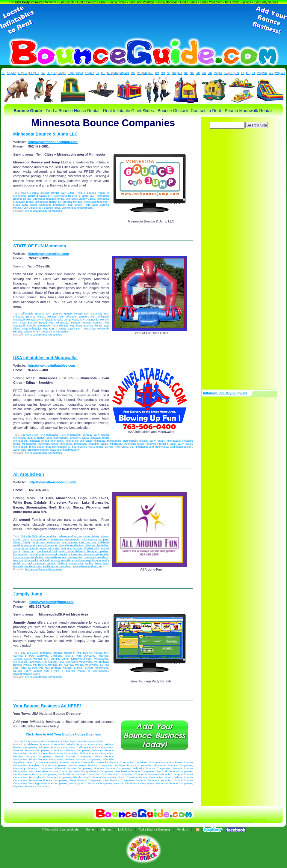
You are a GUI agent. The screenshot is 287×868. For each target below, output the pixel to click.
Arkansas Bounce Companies (57, 747)
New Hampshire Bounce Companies (50, 771)
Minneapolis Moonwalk (27, 662)
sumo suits (76, 563)
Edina (85, 438)
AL (3, 73)
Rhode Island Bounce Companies (95, 777)
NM (174, 73)
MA (116, 73)
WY (283, 73)
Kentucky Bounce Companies (115, 762)
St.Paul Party (22, 671)
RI (220, 73)
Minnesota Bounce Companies (44, 211)
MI (121, 73)
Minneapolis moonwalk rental (40, 444)
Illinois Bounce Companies (46, 759)
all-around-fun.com (70, 536)
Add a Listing (69, 741)
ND (192, 73)
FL (54, 73)
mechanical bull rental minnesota (85, 441)
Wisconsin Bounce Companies (174, 783)
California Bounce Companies (95, 747)
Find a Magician (167, 2)
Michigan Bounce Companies (133, 765)
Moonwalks (31, 560)
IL (73, 73)
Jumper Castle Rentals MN (31, 659)
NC (186, 73)
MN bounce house (46, 202)
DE (49, 73)
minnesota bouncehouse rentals (89, 554)
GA (60, 73)
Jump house (21, 548)
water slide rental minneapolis (31, 450)
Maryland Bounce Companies (48, 765)
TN (237, 73)
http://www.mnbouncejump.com (53, 142)
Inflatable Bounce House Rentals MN (38, 317)
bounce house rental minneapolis (47, 438)
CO (31, 73)
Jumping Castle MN (40, 196)
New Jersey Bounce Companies (94, 771)
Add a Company (50, 741)
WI (277, 73)
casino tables (91, 536)
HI (65, 73)
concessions (39, 539)
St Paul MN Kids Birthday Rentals (50, 668)
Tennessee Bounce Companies (48, 780)
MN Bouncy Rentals (45, 665)
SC (226, 73)
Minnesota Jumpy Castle (80, 199)
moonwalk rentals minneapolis (64, 557)
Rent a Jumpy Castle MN (65, 329)
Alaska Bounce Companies (84, 744)
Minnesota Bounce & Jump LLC (45, 134)
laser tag (29, 551)
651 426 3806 (29, 536)
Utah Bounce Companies (119, 780)
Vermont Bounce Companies (154, 780)
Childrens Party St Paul (66, 656)
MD (110, 73)
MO (139, 73)
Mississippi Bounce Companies (33, 768)
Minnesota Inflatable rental (48, 199)
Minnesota (66, 444)
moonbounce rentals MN (28, 557)
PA (216, 73)
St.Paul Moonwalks (97, 668)
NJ (168, 73)
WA (265, 73)
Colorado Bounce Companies (31, 750)
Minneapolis (114, 441)
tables (89, 563)
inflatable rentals (52, 320)
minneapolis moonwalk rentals (48, 554)
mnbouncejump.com (96, 202)
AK (9, 73)
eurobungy (54, 542)
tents (98, 563)
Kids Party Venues (266, 2)
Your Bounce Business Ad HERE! (47, 706)
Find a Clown (117, 2)
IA (82, 73)
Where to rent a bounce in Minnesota (46, 332)
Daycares (90, 656)
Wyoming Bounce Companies (31, 786)
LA (98, 73)
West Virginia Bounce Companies (134, 783)
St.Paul (109, 447)
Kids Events (67, 2)
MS (133, 73)
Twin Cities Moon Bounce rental (41, 208)
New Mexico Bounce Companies (135, 771)
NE (151, 73)
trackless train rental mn (57, 566)
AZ (14, 73)
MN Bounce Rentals (70, 202)
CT (37, 73)
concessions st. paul (95, 539)
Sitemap (106, 829)
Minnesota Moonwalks (79, 662)
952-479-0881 (30, 193)
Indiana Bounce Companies (83, 759)
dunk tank (39, 542)
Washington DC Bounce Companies (90, 783)
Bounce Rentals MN (96, 653)
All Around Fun (29, 474)
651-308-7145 (29, 653)
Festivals (103, 656)
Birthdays (46, 653)
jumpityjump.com (81, 659)
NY (180, 73)
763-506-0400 (29, 435)
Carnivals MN (100, 314)
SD (232, 73)
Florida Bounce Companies (96, 753)
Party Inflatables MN (34, 329)
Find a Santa (189, 2)
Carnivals (43, 656)
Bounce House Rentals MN (71, 314)
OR (210, 73)
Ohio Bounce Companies (117, 774)
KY (92, 73)
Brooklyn (75, 438)
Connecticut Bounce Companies (71, 750)
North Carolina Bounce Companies (35, 774)
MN (127, 73)
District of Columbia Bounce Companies (53, 753)
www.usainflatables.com (65, 450)
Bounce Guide (69, 829)
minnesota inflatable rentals (91, 444)
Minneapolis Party (53, 662)
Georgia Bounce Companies (32, 756)
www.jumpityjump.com (27, 674)
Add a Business (30, 741)
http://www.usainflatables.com (52, 365)
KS (87, 73)
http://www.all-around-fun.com (52, 482)
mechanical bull (47, 551)
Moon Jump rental (25, 205)
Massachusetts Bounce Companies (91, 765)
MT (145, 73)
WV (271, 73)
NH (163, 73)
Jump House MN (74, 320)
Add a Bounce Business (155, 829)
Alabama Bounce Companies (46, 744)
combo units (21, 539)
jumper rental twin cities (45, 548)
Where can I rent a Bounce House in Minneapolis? (71, 671)
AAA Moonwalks (71, 435)
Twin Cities (75, 205)
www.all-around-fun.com (87, 566)
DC (43, 73)
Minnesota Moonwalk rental (127, 444)
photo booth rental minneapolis (48, 447)
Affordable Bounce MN (36, 314)
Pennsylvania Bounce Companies (50, 777)
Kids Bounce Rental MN (37, 323)
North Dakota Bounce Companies (79, 774)
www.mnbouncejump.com (77, 208)
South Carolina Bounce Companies (141, 777)
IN (77, 73)
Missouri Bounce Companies (73, 768)
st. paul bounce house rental (86, 447)
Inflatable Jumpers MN (80, 317)
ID (69, 73)
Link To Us (125, 829)
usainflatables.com (181, 447)
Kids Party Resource (30, 2)
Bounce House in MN (67, 653)
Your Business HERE (91, 741)
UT (248, 73)
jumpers (66, 548)
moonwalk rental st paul (161, 444)
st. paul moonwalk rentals (39, 563)
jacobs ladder (100, 545)
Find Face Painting (141, 2)
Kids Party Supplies (238, 2)
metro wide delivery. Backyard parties (84, 551)
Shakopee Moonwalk (52, 205)
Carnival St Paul (24, 656)
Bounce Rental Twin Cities (58, 193)
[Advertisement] (143, 20)
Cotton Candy (22, 542)
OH (198, 73)
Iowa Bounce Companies (42, 762)
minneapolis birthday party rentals (144, 441)
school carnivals (61, 560)
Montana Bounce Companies (112, 768)
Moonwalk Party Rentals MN (56, 326)
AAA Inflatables (49, 435)
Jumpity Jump (28, 594)
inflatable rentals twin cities (75, 545)
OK (204, 73)
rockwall (44, 560)
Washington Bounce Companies (48, 783)
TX (243, 73)
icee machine (88, 542)
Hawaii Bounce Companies (73, 756)
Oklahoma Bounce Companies (153, 774)
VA (259, 73)
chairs (105, 536)
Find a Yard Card (211, 2)
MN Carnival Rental (71, 665)
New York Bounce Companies (174, 771)
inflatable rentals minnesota (46, 441)
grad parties (70, 542)
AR (20, 73)
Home (90, 829)
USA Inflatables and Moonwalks (45, 358)
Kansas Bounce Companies (77, 762)
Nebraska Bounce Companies (152, 768)
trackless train (33, 566)
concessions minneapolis (64, 539)
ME (103, 73)
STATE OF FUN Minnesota (40, 246)
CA (25, 73)
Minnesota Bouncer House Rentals (79, 323)
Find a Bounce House (91, 2)
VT (254, 73)
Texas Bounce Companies (85, 780)
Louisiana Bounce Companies (154, 762)
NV (157, 73)
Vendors (183, 829)
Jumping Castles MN (86, 548)
